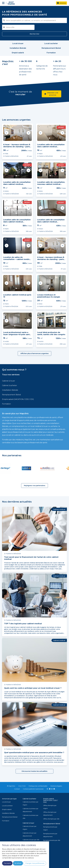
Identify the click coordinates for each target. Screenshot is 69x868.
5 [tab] (20, 138)
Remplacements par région (50, 828)
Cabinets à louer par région (30, 828)
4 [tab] (18, 138)
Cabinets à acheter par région (30, 803)
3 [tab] (17, 138)
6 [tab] (21, 138)
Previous (7, 133)
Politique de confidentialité (38, 786)
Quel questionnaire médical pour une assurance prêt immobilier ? (34, 753)
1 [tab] (14, 138)
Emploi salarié (7, 809)
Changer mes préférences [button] (35, 863)
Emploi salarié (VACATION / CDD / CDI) (18, 399)
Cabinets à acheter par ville (30, 817)
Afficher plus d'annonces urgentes (34, 353)
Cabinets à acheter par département (30, 810)
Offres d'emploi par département (50, 814)
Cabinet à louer (9, 381)
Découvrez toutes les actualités (34, 771)
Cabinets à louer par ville (31, 840)
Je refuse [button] (18, 863)
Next (28, 133)
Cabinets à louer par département (30, 834)
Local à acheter (7, 806)
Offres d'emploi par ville (51, 819)
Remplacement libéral (11, 395)
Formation (6, 404)
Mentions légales (56, 786)
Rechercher (35, 34)
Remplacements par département (50, 835)
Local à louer (6, 802)
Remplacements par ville (52, 840)
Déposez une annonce (51, 94)
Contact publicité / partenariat (33, 789)
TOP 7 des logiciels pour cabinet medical (23, 624)
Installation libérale (10, 390)
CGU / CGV (22, 786)
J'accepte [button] (7, 863)
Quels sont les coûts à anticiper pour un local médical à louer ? (33, 688)
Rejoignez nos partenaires (35, 485)
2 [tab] (15, 138)
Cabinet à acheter (10, 385)
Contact (17, 789)
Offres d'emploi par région (50, 807)
